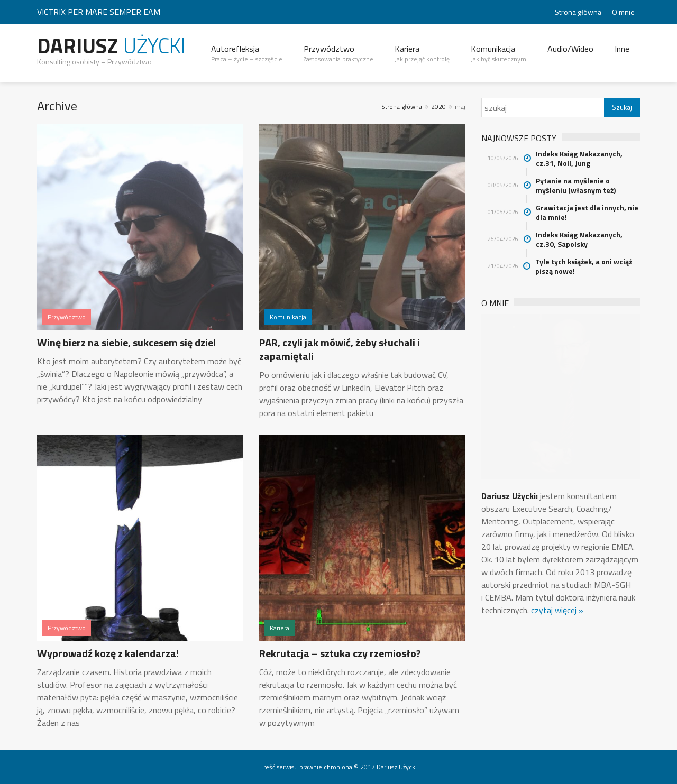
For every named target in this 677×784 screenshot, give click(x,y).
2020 (438, 107)
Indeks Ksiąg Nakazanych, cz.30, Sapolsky (579, 239)
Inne (622, 49)
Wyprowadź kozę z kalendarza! (108, 653)
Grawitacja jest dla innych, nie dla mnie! (587, 213)
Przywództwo (338, 53)
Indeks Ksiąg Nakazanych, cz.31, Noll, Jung (579, 159)
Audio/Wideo (570, 49)
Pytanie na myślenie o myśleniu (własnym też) (576, 186)
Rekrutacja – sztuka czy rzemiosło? (340, 653)
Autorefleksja (247, 53)
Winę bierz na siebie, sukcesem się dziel (126, 342)
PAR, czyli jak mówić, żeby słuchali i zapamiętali (340, 349)
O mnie (623, 12)
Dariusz (111, 46)
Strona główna (578, 12)
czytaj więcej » (557, 610)
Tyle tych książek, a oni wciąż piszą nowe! (584, 266)
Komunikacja (498, 53)
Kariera (422, 53)
